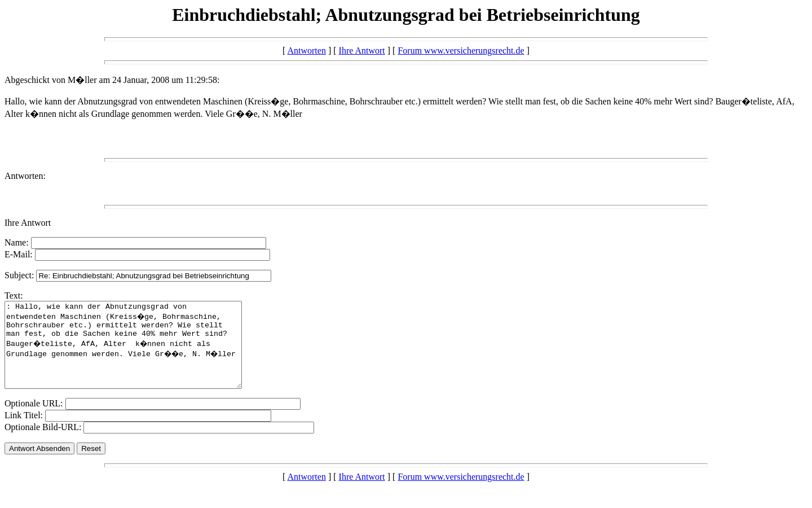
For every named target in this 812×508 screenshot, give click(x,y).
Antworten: (25, 176)
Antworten (306, 51)
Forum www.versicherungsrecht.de (461, 51)
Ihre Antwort (362, 51)
